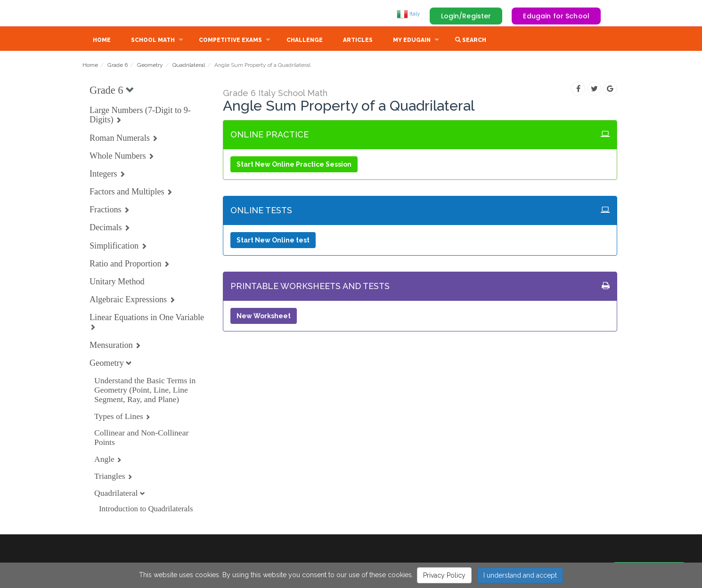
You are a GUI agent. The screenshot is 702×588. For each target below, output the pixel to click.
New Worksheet (264, 317)
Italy (408, 14)
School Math (153, 41)
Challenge (305, 41)
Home (102, 41)
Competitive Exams (230, 41)
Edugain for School (556, 16)
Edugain (118, 14)
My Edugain (412, 41)
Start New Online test (273, 241)
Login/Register (466, 16)
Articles (358, 41)
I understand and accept (520, 575)
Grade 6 (118, 66)
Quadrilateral (189, 66)
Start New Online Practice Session (294, 165)
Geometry (150, 66)
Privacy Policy (444, 575)
